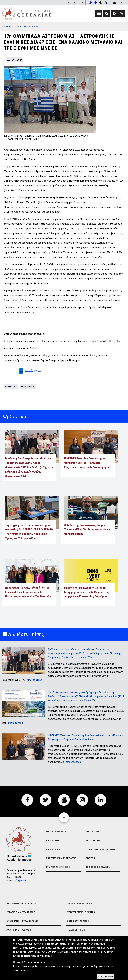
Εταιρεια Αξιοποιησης (58, 867)
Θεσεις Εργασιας (94, 841)
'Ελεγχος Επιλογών (36, 952)
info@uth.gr (20, 880)
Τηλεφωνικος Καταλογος (80, 903)
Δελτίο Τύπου (33, 371)
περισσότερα (35, 680)
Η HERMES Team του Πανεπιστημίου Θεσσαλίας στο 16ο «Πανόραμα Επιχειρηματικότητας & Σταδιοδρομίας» (88, 463)
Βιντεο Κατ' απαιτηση (78, 921)
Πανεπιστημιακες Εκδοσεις (61, 858)
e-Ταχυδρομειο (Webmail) (81, 912)
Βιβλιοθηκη (52, 841)
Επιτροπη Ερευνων (56, 832)
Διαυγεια (90, 858)
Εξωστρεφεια (28, 386)
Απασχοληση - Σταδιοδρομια (22, 921)
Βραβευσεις (11, 386)
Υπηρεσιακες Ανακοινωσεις (100, 849)
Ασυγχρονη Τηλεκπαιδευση (21, 903)
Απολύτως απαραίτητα (31, 963)
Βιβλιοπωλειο (53, 849)
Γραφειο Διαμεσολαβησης (21, 912)
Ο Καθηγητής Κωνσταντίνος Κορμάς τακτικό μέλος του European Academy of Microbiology (87, 530)
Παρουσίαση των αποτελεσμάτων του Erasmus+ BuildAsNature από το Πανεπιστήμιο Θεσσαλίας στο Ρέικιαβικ (29, 592)
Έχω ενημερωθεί (105, 977)
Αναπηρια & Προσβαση (19, 930)
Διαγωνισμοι (93, 832)
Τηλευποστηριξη (76, 930)
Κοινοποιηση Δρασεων (98, 867)
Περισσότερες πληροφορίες (39, 956)
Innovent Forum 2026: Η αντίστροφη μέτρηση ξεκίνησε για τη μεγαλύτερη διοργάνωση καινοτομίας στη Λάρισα (86, 592)
